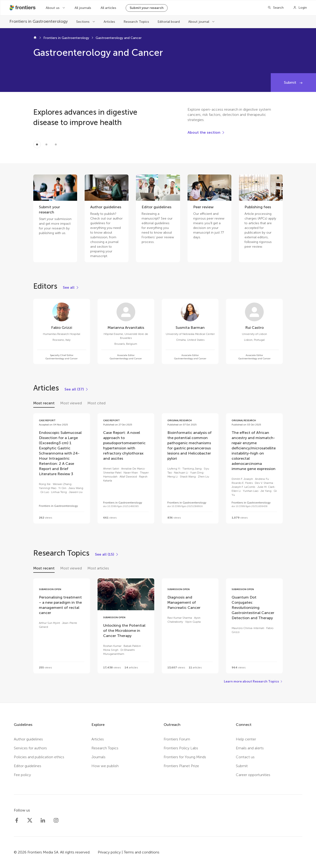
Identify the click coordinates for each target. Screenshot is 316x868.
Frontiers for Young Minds (185, 757)
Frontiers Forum (177, 739)
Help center (246, 739)
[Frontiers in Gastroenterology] (39, 21)
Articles (109, 22)
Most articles (98, 568)
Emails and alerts (250, 748)
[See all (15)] (107, 554)
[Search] (276, 8)
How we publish (105, 766)
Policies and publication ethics (39, 757)
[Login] (300, 8)
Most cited (96, 403)
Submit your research (147, 8)
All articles (108, 8)
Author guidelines (28, 739)
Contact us (245, 757)
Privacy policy (109, 852)
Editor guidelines (28, 766)
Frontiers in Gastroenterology (66, 38)
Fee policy (22, 775)
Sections (83, 22)
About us (53, 8)
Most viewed (71, 403)
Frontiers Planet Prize (181, 766)
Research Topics (136, 22)
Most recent (44, 403)
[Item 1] (46, 144)
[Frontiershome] (23, 8)
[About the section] (206, 133)
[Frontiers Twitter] (30, 820)
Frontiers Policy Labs (181, 748)
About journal (199, 22)
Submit (291, 82)
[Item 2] (56, 144)
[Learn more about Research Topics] (253, 682)
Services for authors (30, 748)
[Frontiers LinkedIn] (43, 820)
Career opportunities (253, 775)
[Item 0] (37, 144)
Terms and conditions (142, 852)
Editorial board (169, 22)
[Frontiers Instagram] (56, 820)
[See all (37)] (77, 389)
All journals (83, 8)
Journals (98, 757)
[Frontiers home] (35, 38)
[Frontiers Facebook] (17, 820)
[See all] (71, 288)
